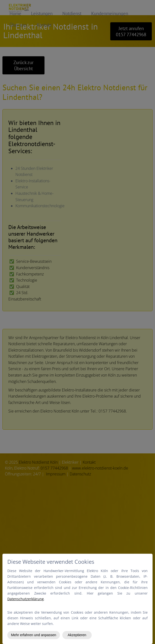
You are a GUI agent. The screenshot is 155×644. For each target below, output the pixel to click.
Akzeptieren (77, 635)
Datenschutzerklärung (26, 599)
